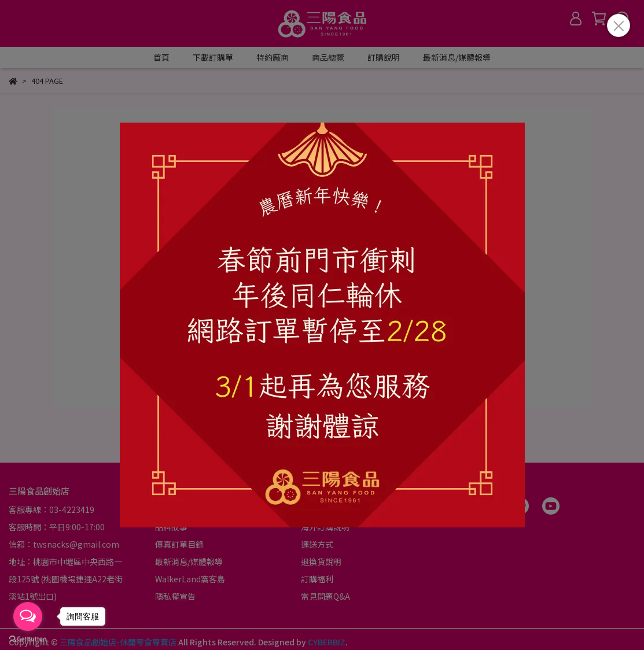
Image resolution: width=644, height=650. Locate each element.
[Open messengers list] (28, 616)
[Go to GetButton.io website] (28, 638)
